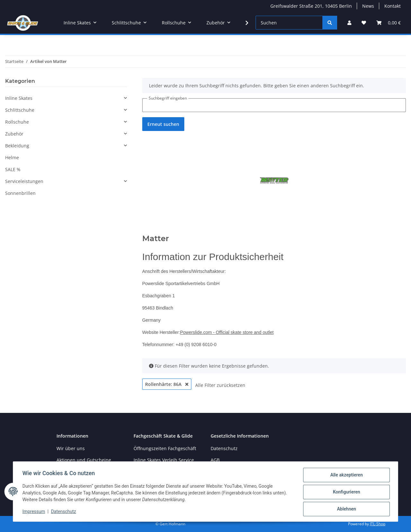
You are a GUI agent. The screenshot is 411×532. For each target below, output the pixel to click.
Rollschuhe (17, 122)
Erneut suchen (163, 124)
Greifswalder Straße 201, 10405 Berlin (311, 6)
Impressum (35, 512)
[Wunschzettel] (364, 23)
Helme (12, 157)
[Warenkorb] (389, 23)
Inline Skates (19, 98)
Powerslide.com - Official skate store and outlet (227, 332)
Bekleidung (17, 146)
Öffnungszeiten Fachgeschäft (165, 448)
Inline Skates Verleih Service (164, 460)
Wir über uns (71, 448)
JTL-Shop (378, 524)
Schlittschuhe (20, 110)
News (368, 6)
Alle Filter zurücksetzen (220, 385)
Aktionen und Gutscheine (84, 460)
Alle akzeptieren (345, 476)
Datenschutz (65, 512)
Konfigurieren (345, 493)
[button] (349, 23)
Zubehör (14, 134)
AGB (215, 460)
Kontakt (393, 6)
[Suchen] (289, 23)
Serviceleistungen (24, 181)
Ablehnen (345, 509)
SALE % (13, 169)
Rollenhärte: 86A (167, 384)
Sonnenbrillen (20, 193)
